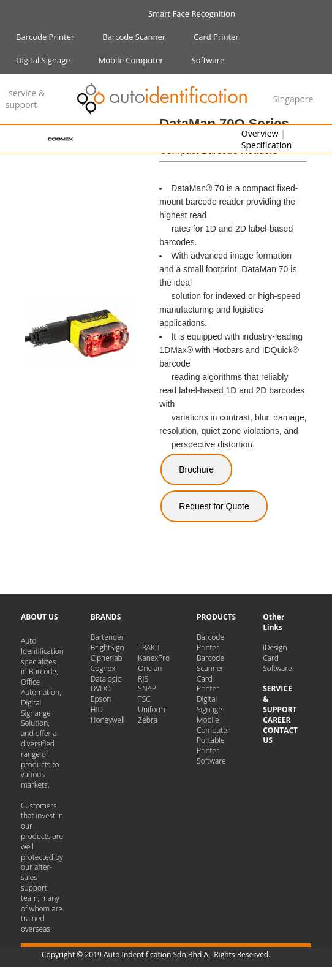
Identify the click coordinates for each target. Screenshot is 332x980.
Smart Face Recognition (192, 13)
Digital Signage (43, 60)
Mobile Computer (131, 60)
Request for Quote (214, 506)
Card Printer (216, 37)
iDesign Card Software (277, 658)
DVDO (101, 689)
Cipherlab (107, 658)
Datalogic (106, 679)
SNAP (147, 689)
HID (97, 709)
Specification (267, 145)
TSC (144, 699)
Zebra (148, 720)
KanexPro (154, 658)
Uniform (151, 709)
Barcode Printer (45, 37)
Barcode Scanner (134, 37)
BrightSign (108, 648)
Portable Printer (211, 745)
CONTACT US (280, 735)
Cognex (103, 668)
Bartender (108, 637)
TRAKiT (149, 648)
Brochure (196, 469)
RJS (143, 679)
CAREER (277, 720)
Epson (101, 699)
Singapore (293, 99)
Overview (260, 133)
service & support (25, 99)
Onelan (150, 668)
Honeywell (108, 720)
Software (208, 60)
